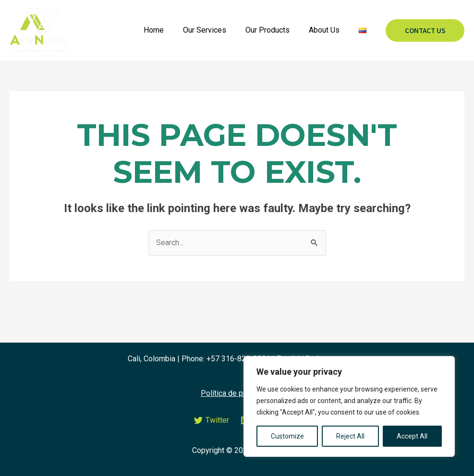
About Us (330, 30)
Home (171, 30)
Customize (287, 436)
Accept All (412, 436)
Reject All (350, 436)
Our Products (277, 30)
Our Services (218, 30)
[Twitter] (211, 421)
